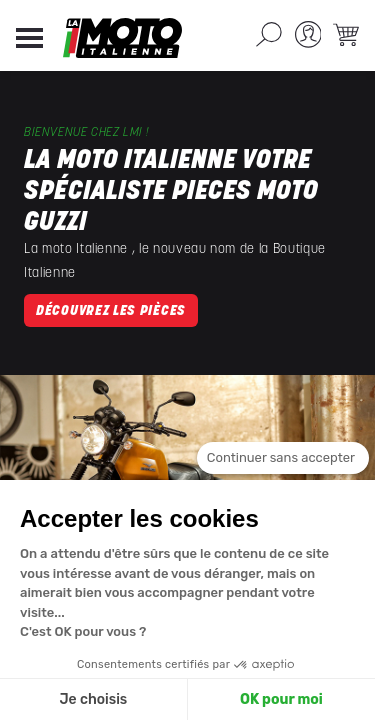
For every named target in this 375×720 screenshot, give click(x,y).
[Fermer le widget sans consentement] (283, 458)
